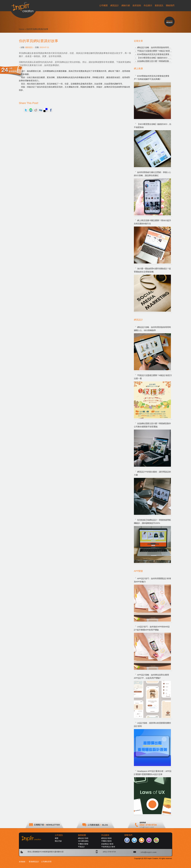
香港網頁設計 (34, 862)
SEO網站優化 (83, 841)
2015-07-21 (44, 47)
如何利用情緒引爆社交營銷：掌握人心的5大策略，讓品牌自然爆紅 (152, 174)
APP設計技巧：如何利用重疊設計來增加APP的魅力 (152, 580)
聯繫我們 (128, 835)
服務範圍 (82, 835)
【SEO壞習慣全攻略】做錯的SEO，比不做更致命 (159, 58)
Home (22, 29)
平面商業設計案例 (108, 847)
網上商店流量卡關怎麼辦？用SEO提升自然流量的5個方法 (153, 222)
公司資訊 (59, 835)
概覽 (57, 838)
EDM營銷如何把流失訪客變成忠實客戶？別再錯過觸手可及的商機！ (152, 78)
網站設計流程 (83, 838)
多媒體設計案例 (107, 844)
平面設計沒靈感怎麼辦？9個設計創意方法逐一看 (159, 51)
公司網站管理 (46, 862)
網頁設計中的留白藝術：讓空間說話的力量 (152, 473)
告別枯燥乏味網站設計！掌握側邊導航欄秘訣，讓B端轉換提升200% (152, 521)
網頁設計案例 (106, 838)
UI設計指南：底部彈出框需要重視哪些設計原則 (152, 725)
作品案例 (105, 835)
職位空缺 (58, 841)
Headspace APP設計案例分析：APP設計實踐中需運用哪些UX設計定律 (153, 773)
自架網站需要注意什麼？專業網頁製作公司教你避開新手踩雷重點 (152, 425)
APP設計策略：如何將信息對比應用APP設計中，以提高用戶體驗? (151, 676)
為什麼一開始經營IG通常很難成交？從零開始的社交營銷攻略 (152, 270)
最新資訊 (29, 47)
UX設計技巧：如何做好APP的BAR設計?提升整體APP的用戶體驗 (152, 628)
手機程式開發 (83, 844)
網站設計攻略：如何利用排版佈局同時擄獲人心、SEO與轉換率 (152, 329)
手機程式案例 (106, 841)
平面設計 (81, 847)
